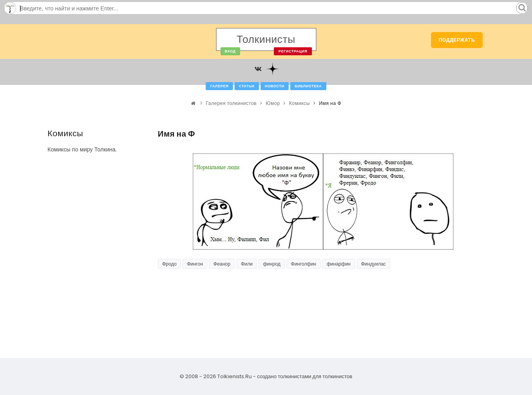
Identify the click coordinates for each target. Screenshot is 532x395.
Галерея (219, 86)
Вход (230, 51)
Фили (247, 264)
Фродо (170, 264)
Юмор (273, 103)
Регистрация (293, 51)
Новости (275, 86)
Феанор (222, 264)
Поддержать (457, 40)
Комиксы (299, 103)
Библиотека (308, 86)
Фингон (195, 264)
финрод (272, 264)
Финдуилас (374, 264)
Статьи (247, 86)
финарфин (339, 264)
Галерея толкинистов (231, 103)
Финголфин (304, 264)
